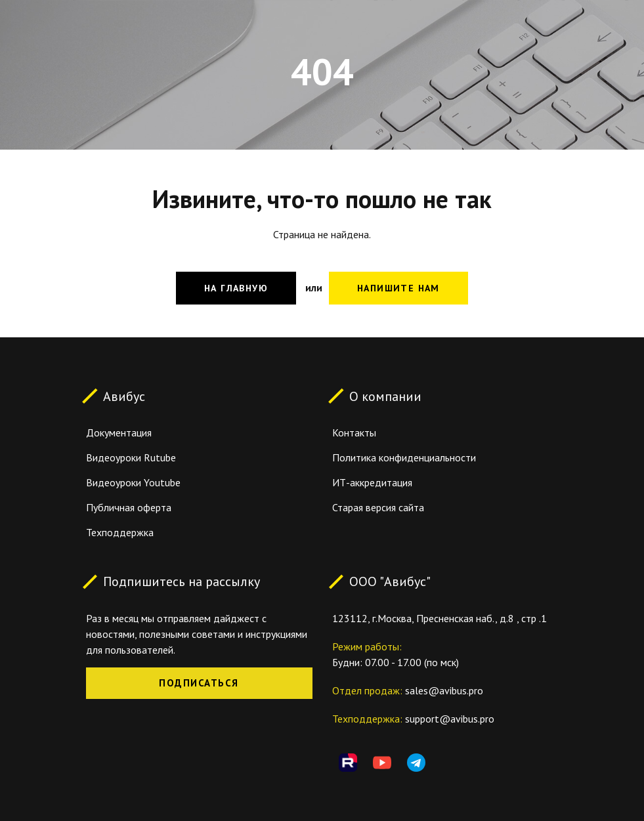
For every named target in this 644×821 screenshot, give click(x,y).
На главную (236, 288)
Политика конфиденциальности (404, 457)
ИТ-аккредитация (372, 482)
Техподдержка (120, 532)
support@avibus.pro (450, 719)
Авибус (124, 396)
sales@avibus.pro (444, 690)
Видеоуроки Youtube (133, 482)
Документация (119, 432)
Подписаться (199, 683)
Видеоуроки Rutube (131, 457)
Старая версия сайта (378, 507)
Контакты (354, 432)
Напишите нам (398, 288)
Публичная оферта (129, 507)
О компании (385, 396)
